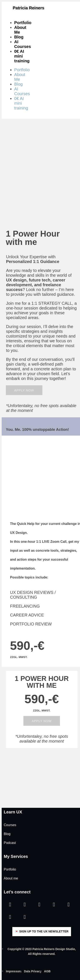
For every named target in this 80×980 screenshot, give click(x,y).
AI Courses (23, 44)
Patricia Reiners (29, 8)
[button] (24, 390)
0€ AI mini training (22, 56)
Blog (19, 37)
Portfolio (23, 23)
